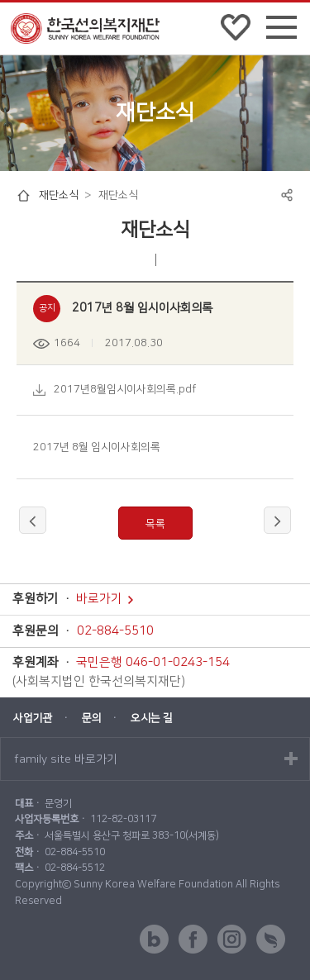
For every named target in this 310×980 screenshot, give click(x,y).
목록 (155, 524)
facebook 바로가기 (193, 939)
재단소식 (59, 195)
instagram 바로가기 (232, 939)
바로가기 (105, 599)
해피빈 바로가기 (271, 939)
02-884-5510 (115, 631)
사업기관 (33, 718)
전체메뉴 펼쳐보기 (281, 31)
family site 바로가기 (66, 759)
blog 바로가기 (154, 939)
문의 (92, 718)
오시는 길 (152, 718)
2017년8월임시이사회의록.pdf (125, 389)
